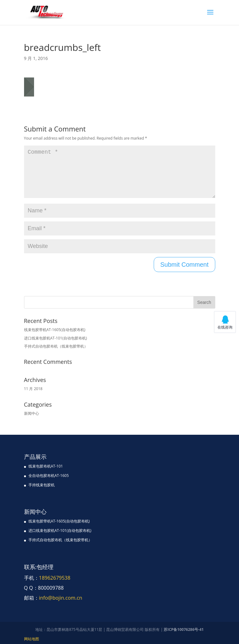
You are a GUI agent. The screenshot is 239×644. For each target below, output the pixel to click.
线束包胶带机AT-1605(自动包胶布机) (55, 330)
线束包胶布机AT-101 (46, 466)
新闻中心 (32, 413)
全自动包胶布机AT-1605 (49, 476)
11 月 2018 (33, 389)
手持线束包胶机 (42, 485)
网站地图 (32, 639)
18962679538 (55, 578)
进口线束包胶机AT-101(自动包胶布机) (56, 338)
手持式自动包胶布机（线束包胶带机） (56, 346)
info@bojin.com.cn (61, 598)
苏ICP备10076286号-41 (184, 629)
